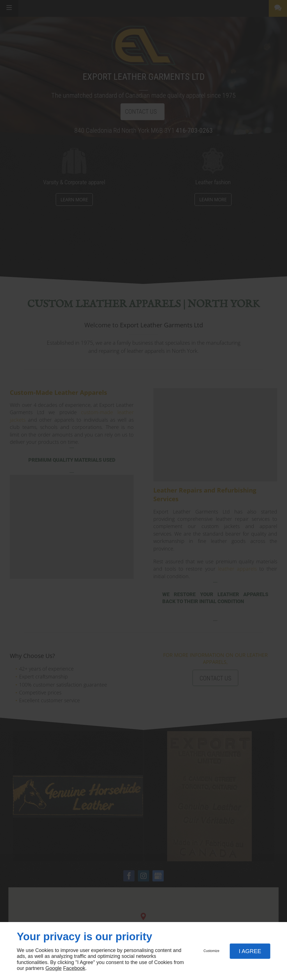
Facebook (74, 968)
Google (54, 968)
